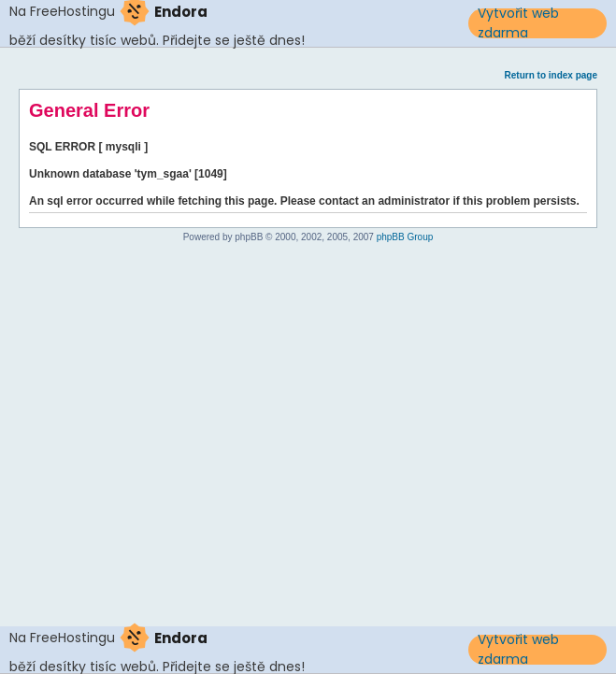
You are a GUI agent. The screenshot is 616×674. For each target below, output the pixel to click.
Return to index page (551, 75)
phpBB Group (405, 237)
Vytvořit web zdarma (518, 23)
